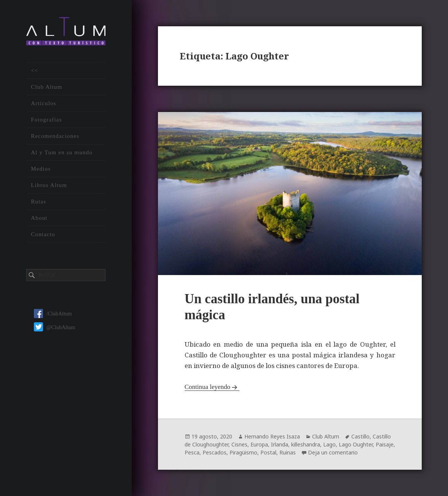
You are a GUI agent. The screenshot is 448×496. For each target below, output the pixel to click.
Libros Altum (49, 186)
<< (34, 71)
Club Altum (46, 87)
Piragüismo (243, 452)
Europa (259, 444)
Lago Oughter (356, 444)
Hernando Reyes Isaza (272, 436)
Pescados (214, 452)
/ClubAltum (53, 314)
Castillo (360, 436)
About (39, 218)
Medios (41, 169)
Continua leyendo (207, 387)
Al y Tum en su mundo (62, 153)
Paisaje (385, 444)
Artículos (44, 104)
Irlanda (280, 444)
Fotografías (46, 120)
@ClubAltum (55, 328)
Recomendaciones (55, 136)
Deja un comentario (333, 452)
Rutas (38, 202)
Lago (329, 444)
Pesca (192, 452)
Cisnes (239, 444)
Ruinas (288, 452)
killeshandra (306, 444)
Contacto (43, 235)
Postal (268, 452)
